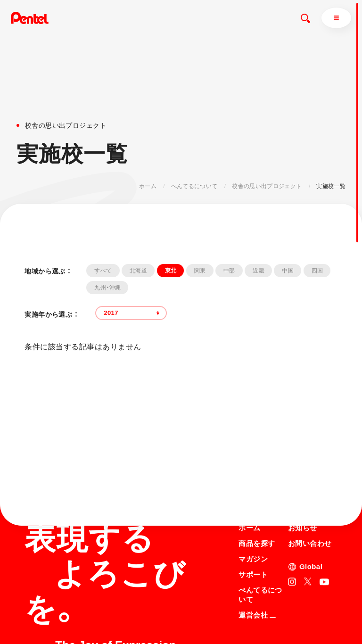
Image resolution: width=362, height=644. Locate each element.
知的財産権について (265, 630)
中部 (229, 271)
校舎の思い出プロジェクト (267, 186)
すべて (103, 271)
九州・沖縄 (107, 288)
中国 (288, 271)
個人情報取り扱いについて (273, 618)
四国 (317, 271)
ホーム (148, 186)
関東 (200, 271)
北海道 (138, 271)
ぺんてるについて (194, 186)
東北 (171, 271)
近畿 (259, 271)
